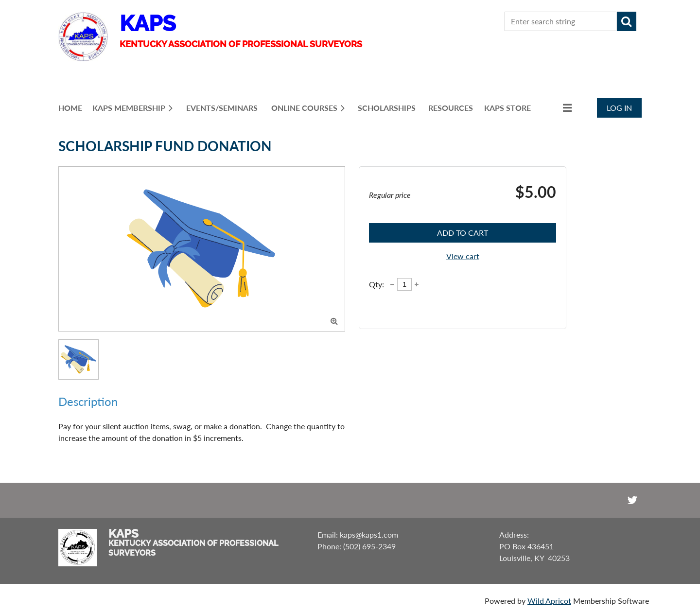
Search (627, 21)
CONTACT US (445, 22)
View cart (463, 256)
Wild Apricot (549, 601)
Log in (619, 108)
